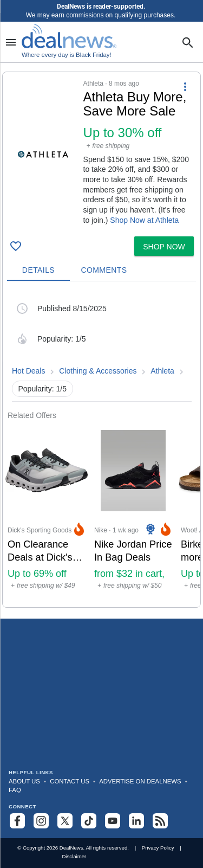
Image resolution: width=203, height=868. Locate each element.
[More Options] (185, 86)
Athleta (162, 371)
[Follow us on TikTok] (89, 821)
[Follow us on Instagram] (41, 821)
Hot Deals (28, 371)
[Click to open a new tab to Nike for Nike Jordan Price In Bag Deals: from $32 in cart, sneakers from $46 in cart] (133, 514)
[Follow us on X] (65, 821)
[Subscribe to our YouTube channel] (113, 821)
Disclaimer (74, 856)
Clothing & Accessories (98, 371)
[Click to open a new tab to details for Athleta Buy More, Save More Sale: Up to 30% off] (43, 154)
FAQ (15, 790)
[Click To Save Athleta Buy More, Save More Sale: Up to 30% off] (16, 246)
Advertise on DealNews (140, 781)
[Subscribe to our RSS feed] (160, 821)
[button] (101, 152)
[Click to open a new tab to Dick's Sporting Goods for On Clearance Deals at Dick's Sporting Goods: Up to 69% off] (47, 514)
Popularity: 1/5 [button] (43, 389)
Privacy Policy (158, 848)
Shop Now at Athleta (144, 220)
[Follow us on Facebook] (17, 821)
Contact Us (70, 781)
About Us (24, 781)
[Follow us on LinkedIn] (136, 821)
